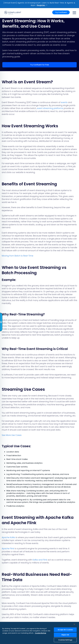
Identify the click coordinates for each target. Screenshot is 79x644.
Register (41, 5)
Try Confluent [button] (61, 12)
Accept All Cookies (65, 630)
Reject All (65, 635)
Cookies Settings (65, 640)
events (64, 102)
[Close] (74, 624)
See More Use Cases (12, 435)
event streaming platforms (50, 108)
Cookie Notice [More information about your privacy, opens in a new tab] (40, 633)
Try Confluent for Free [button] (39, 65)
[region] (39, 633)
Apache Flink (8, 549)
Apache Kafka (9, 537)
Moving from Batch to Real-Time (18, 256)
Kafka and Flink (40, 560)
